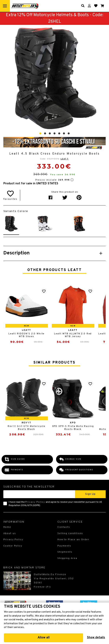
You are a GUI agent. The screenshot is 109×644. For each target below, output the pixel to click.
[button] (40, 133)
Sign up (90, 494)
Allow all (44, 638)
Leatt (65, 159)
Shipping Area (67, 558)
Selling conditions (70, 533)
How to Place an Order (73, 540)
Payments (64, 546)
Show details (96, 638)
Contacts (64, 527)
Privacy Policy (35, 502)
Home (7, 527)
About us (10, 533)
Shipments (65, 552)
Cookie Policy (13, 546)
